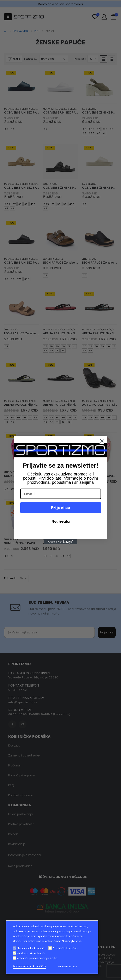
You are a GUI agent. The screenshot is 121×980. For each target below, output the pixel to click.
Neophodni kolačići (31, 948)
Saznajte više (72, 941)
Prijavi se (60, 508)
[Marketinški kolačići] (14, 953)
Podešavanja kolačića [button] (29, 966)
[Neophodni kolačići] (14, 948)
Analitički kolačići (65, 948)
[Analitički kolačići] (50, 948)
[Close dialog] (102, 441)
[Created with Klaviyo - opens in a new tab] (61, 542)
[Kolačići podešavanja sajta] (14, 958)
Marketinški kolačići (31, 953)
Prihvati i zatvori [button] (67, 967)
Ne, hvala (61, 521)
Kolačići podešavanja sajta (37, 958)
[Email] (61, 494)
